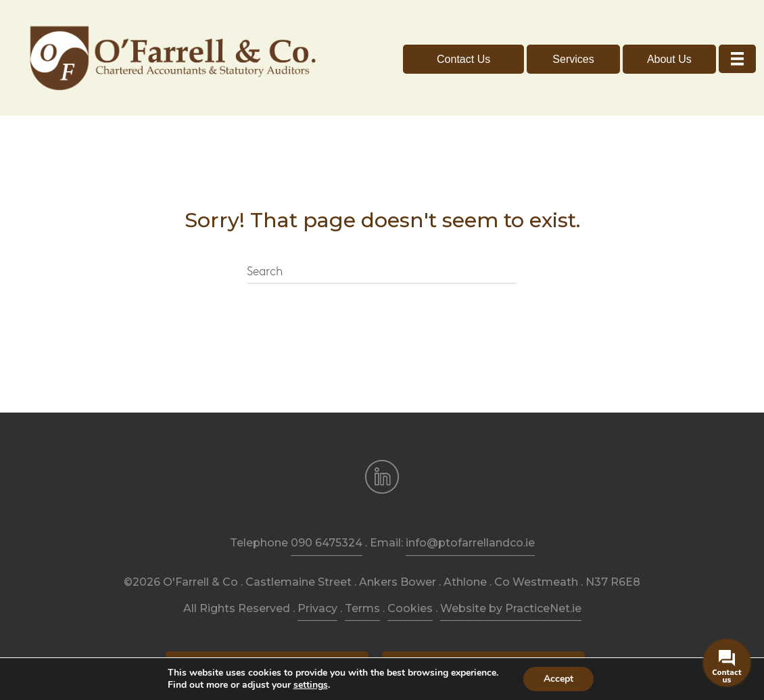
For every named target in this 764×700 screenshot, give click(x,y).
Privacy (317, 566)
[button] (463, 38)
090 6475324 (327, 501)
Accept (558, 679)
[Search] (382, 230)
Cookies (410, 566)
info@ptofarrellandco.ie (470, 501)
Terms (362, 566)
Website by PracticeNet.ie (511, 566)
